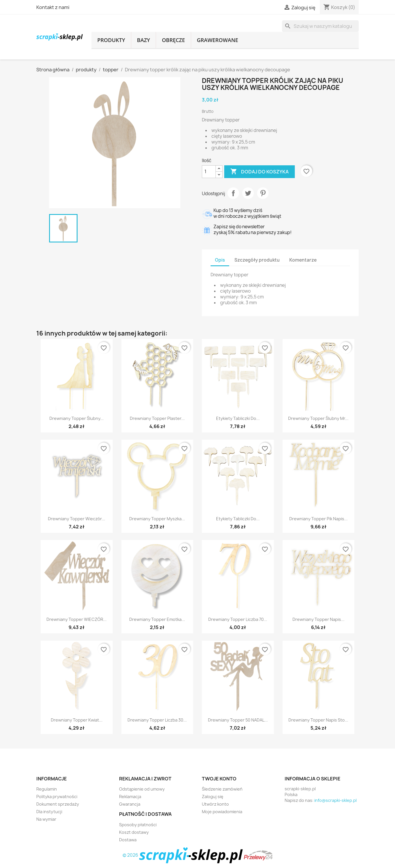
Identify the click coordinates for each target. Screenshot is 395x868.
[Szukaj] (320, 26)
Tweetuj (248, 193)
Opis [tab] (220, 260)
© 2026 (183, 855)
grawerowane (218, 40)
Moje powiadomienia (222, 812)
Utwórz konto (215, 804)
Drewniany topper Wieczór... (77, 519)
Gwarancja (130, 804)
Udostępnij (233, 193)
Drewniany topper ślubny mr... (318, 418)
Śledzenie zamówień (222, 789)
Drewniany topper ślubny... (77, 418)
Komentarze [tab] (303, 260)
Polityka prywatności (57, 797)
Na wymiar (46, 819)
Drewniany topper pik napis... (318, 519)
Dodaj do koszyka (260, 172)
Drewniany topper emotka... (157, 619)
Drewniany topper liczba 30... (157, 720)
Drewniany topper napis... (318, 619)
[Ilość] (209, 172)
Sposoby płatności (138, 825)
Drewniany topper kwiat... (77, 720)
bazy (144, 40)
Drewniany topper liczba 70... (238, 619)
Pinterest (263, 193)
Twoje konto (219, 779)
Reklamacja (130, 797)
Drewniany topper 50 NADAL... (238, 720)
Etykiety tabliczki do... (238, 418)
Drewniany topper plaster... (157, 418)
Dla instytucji (49, 812)
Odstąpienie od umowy (142, 789)
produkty (111, 40)
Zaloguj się (213, 797)
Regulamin (47, 789)
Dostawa (128, 840)
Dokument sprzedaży (58, 804)
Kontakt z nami (53, 7)
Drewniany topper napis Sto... (318, 720)
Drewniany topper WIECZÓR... (77, 619)
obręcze (173, 40)
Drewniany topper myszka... (157, 519)
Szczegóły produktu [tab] (257, 260)
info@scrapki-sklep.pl (335, 800)
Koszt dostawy (134, 832)
